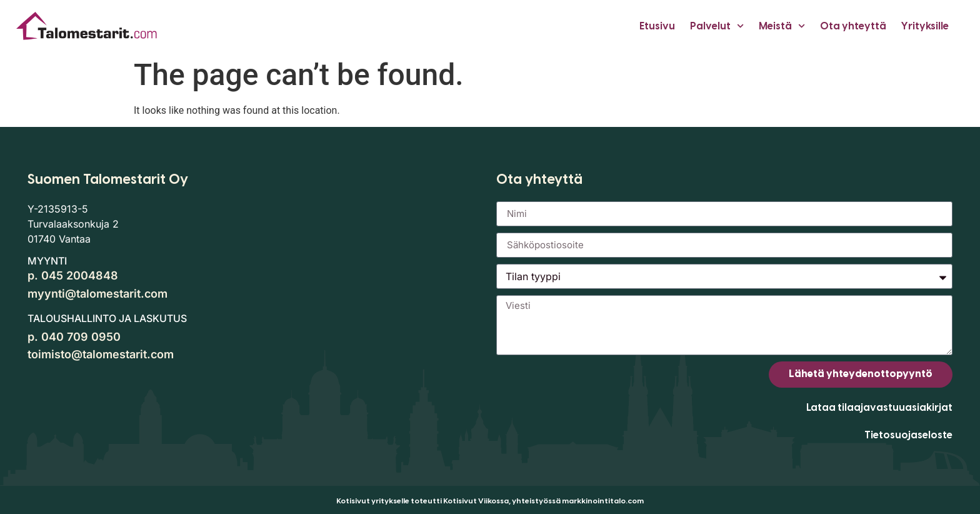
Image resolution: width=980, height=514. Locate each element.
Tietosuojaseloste (908, 435)
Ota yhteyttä (853, 26)
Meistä (782, 26)
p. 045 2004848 (73, 275)
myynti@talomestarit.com (97, 294)
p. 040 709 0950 (74, 337)
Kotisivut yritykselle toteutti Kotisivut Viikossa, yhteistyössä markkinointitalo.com (490, 501)
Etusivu (657, 26)
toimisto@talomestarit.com (101, 354)
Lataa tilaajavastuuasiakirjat (879, 407)
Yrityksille (925, 26)
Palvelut (717, 26)
